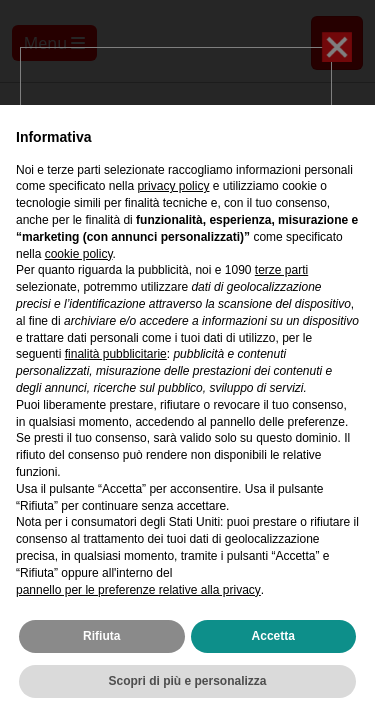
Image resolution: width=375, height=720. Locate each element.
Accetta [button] (273, 636)
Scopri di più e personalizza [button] (187, 681)
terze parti (281, 270)
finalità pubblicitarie (116, 354)
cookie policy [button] (79, 254)
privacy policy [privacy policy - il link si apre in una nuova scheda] (173, 186)
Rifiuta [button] (101, 636)
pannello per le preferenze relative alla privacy (138, 590)
